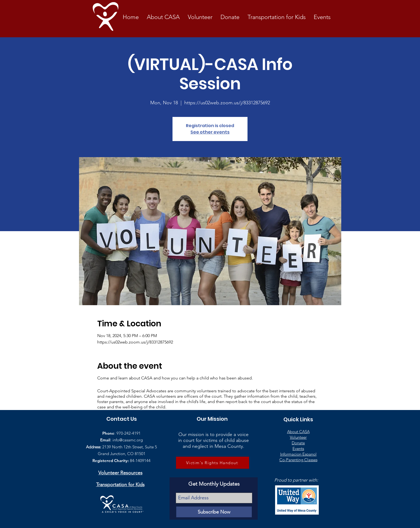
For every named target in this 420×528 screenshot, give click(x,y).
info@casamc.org (128, 440)
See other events (210, 132)
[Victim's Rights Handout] (213, 463)
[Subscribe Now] (214, 512)
